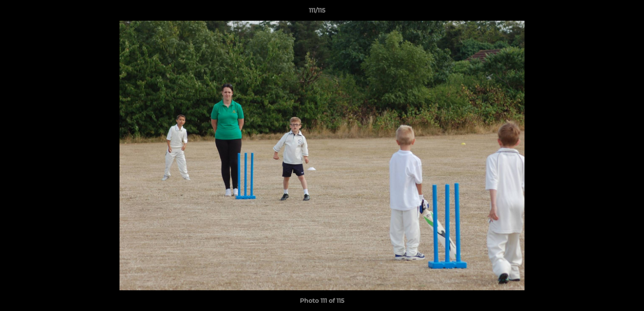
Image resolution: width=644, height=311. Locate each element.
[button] (608, 13)
